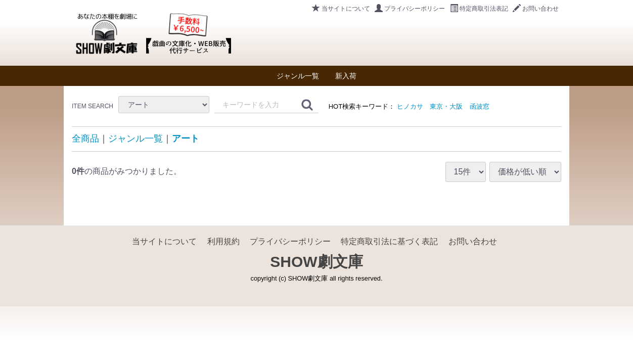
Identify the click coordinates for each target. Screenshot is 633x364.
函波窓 (480, 106)
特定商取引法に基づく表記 (389, 241)
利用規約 (223, 241)
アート (186, 139)
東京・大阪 (446, 106)
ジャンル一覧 (298, 76)
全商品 (85, 139)
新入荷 (346, 76)
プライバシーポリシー (410, 9)
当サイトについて (341, 9)
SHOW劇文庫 (316, 262)
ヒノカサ (410, 106)
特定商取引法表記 (479, 9)
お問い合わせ (536, 9)
